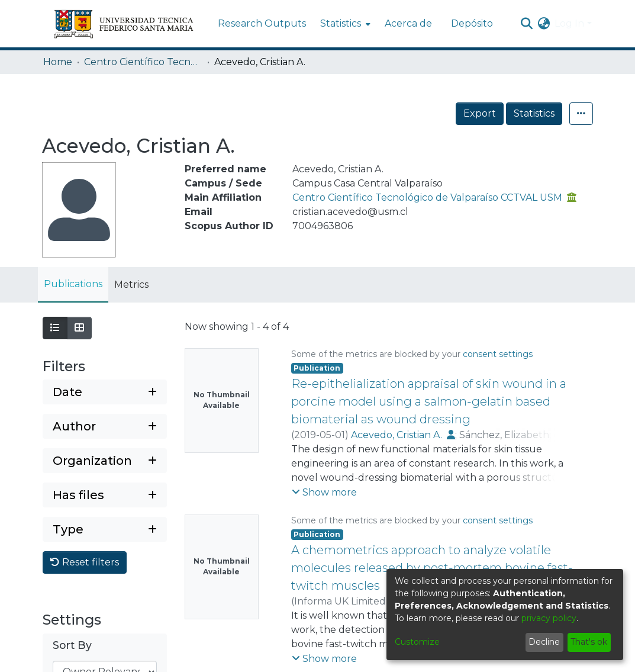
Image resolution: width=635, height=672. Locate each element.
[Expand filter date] (105, 392)
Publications (73, 284)
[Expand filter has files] (105, 495)
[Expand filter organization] (105, 461)
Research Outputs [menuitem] (262, 23)
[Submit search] (526, 24)
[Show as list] (55, 328)
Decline (544, 642)
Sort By (72, 645)
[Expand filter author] (105, 426)
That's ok (589, 642)
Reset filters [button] (85, 562)
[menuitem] (344, 24)
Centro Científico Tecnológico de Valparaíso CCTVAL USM (143, 62)
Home (58, 62)
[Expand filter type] (105, 529)
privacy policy (549, 618)
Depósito (472, 23)
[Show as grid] (79, 328)
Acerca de (408, 23)
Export (480, 113)
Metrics (131, 284)
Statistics (534, 113)
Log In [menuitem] (569, 23)
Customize (417, 642)
